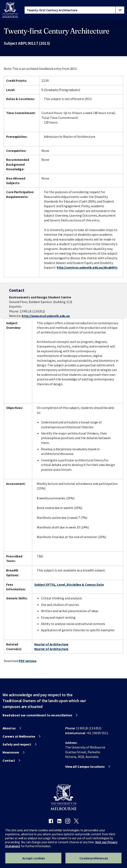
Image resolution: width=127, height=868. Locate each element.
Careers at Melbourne (19, 736)
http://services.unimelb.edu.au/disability (87, 267)
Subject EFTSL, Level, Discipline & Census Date (69, 584)
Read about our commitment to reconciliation (37, 715)
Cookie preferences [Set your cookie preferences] (94, 858)
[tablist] (74, 10)
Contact (9, 760)
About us (9, 728)
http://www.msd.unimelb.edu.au (46, 316)
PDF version (28, 661)
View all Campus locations (85, 766)
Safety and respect (17, 744)
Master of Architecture (51, 644)
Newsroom (11, 752)
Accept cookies (34, 858)
